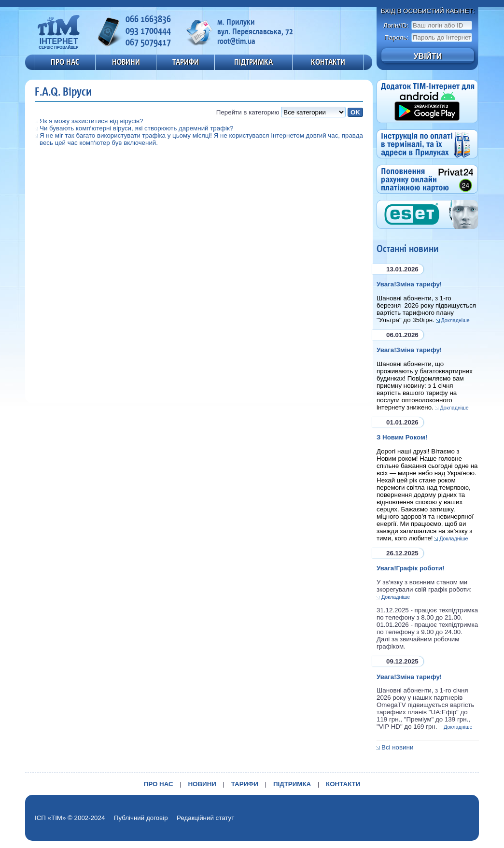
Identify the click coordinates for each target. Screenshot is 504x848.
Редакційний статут (205, 818)
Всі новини (397, 747)
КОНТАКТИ (328, 62)
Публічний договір (141, 818)
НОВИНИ (126, 62)
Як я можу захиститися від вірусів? (91, 121)
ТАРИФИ (186, 62)
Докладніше (455, 320)
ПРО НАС (65, 62)
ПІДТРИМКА (253, 62)
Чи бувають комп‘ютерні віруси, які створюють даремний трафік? (136, 128)
